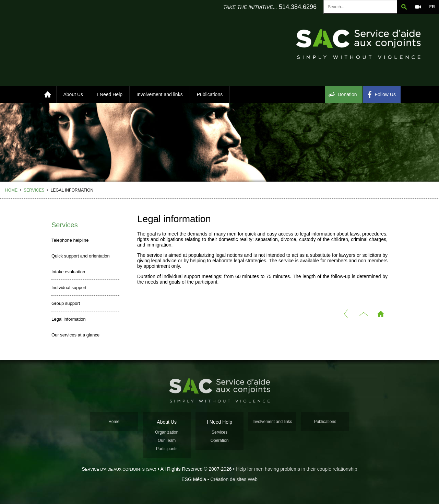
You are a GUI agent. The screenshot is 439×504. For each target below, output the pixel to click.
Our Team (167, 440)
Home (11, 190)
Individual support (69, 288)
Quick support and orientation (81, 256)
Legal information (69, 319)
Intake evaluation (68, 272)
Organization (167, 432)
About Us (73, 94)
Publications (210, 94)
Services (34, 190)
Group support (66, 303)
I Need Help (110, 94)
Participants (167, 449)
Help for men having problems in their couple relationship (296, 469)
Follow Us (385, 94)
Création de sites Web (234, 479)
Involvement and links (160, 94)
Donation (347, 94)
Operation (220, 440)
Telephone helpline (70, 240)
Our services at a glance (75, 335)
